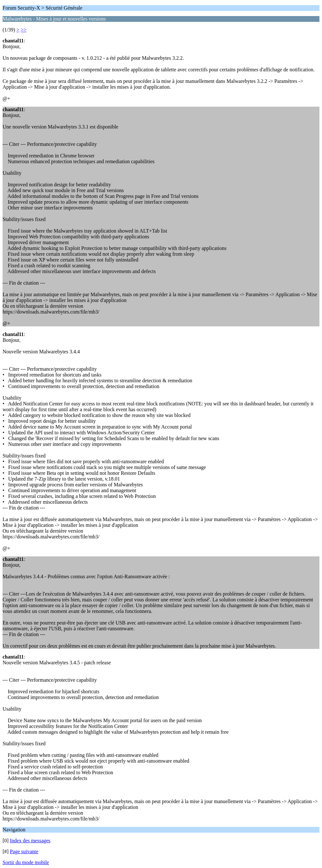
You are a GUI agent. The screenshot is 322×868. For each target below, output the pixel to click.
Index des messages (30, 841)
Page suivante (24, 851)
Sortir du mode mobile (26, 862)
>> (23, 30)
